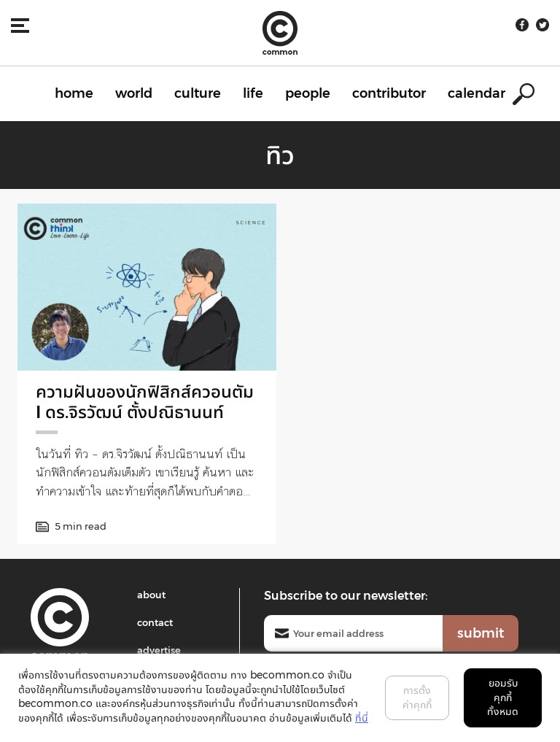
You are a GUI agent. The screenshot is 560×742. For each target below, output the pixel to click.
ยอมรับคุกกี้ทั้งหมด (503, 697)
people (308, 93)
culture (198, 93)
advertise (159, 650)
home (74, 93)
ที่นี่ (362, 718)
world (134, 93)
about (151, 595)
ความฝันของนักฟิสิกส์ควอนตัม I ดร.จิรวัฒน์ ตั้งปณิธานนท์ (145, 402)
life (253, 93)
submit (481, 633)
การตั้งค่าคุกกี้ (417, 697)
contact (155, 622)
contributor (389, 93)
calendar (477, 93)
